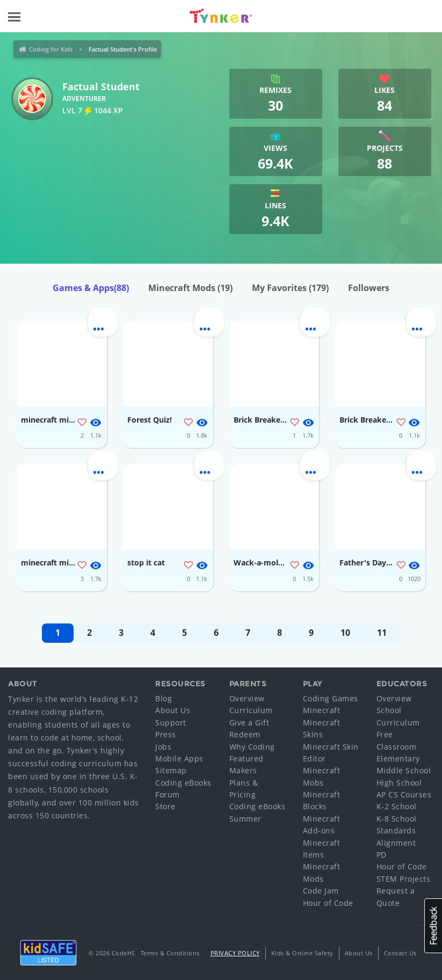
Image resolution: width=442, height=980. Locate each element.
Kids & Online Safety (302, 953)
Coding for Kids (51, 49)
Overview (247, 698)
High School (399, 783)
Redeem (245, 734)
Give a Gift (249, 723)
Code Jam (321, 891)
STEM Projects (404, 879)
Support (171, 723)
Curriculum (251, 710)
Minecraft (322, 710)
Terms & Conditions (170, 953)
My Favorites (290, 288)
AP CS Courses (404, 794)
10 (345, 633)
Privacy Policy (235, 953)
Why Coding (252, 747)
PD (382, 855)
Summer (245, 819)
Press (166, 734)
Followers (369, 288)
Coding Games (331, 698)
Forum (168, 794)
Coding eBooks (183, 783)
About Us (173, 710)
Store (165, 806)
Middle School (404, 770)
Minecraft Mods (190, 288)
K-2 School (397, 806)
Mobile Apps (179, 758)
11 (382, 633)
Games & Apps (91, 288)
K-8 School (397, 819)
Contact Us (400, 953)
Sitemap (171, 770)
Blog (164, 698)
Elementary (398, 758)
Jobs (163, 747)
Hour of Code (328, 903)
